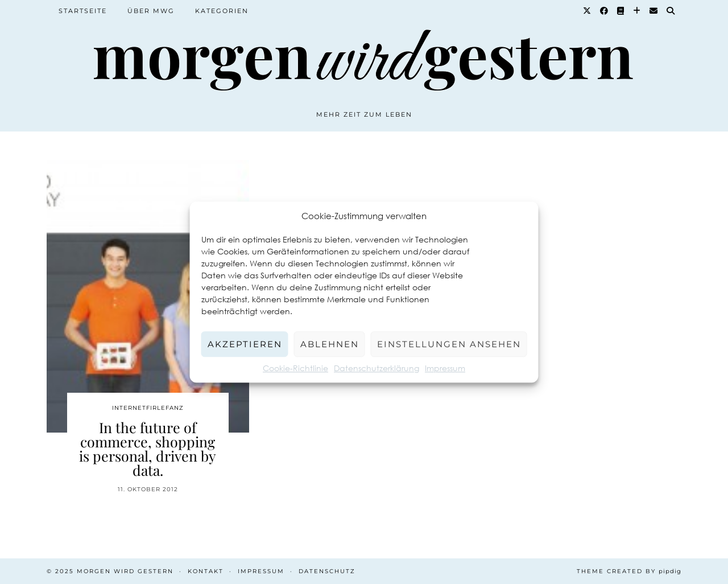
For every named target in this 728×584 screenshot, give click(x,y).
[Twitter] (588, 11)
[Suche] (671, 11)
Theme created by (629, 571)
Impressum (445, 368)
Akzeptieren (245, 344)
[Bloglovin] (637, 11)
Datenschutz (327, 571)
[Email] (654, 11)
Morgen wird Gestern (125, 571)
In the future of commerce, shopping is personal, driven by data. (148, 449)
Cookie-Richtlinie (295, 368)
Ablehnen (330, 344)
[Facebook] (605, 11)
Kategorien (222, 11)
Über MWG (151, 11)
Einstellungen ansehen (449, 344)
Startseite (83, 11)
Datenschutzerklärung (377, 368)
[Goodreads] (621, 11)
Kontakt (206, 571)
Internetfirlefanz (148, 408)
